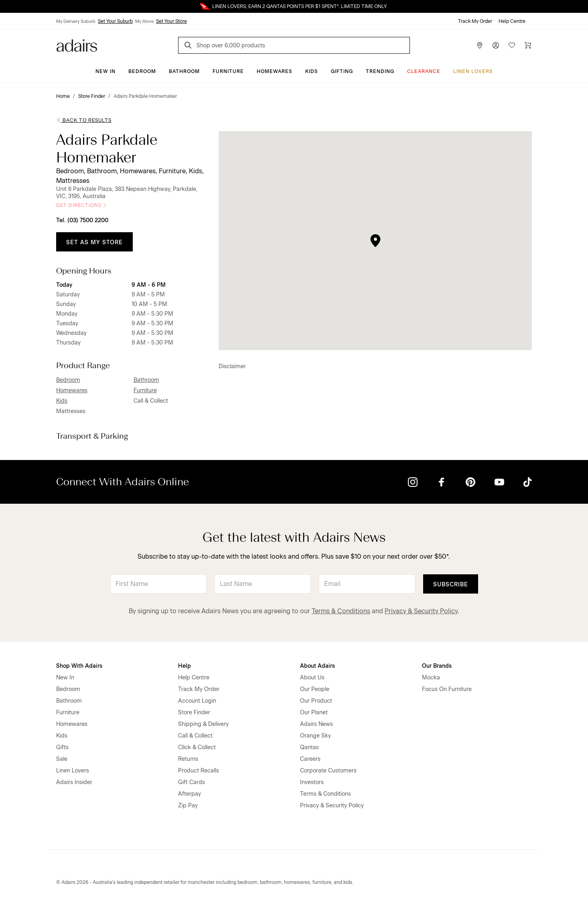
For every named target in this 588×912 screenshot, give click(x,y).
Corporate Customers (328, 771)
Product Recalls (199, 771)
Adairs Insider (74, 782)
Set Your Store (171, 21)
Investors (312, 782)
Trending (380, 71)
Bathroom (184, 71)
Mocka (431, 678)
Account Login (197, 701)
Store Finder (194, 712)
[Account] (496, 45)
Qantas (309, 747)
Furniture (228, 71)
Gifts (62, 747)
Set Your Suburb (115, 21)
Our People (315, 689)
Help (185, 666)
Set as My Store (94, 242)
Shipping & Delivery (203, 724)
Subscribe (451, 585)
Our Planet (314, 712)
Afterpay (190, 794)
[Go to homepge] (77, 45)
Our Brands (437, 666)
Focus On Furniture (447, 689)
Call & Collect (195, 736)
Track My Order (475, 21)
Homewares (275, 71)
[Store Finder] (480, 45)
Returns (188, 759)
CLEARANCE (424, 71)
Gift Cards (192, 782)
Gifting (342, 71)
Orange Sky (315, 736)
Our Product (316, 701)
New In (105, 71)
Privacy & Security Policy (421, 611)
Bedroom (142, 71)
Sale (62, 759)
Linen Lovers (473, 71)
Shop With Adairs (79, 666)
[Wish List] (512, 45)
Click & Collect (197, 747)
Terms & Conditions (341, 611)
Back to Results (84, 120)
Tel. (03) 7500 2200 (82, 220)
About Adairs (317, 666)
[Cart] (528, 45)
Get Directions (82, 205)
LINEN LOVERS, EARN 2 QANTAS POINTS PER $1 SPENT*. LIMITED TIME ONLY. (300, 6)
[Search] (189, 46)
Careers (310, 759)
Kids (312, 71)
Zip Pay (188, 806)
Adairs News (316, 724)
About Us (312, 678)
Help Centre (512, 21)
